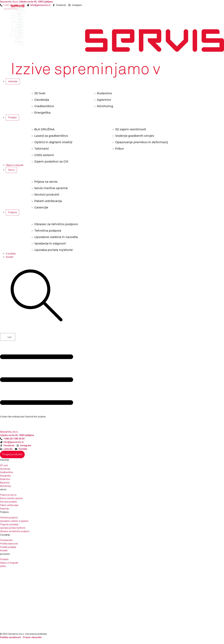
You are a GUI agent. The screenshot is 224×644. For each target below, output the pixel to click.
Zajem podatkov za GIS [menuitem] (51, 162)
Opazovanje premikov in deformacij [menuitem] (141, 142)
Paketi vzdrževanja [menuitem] (48, 201)
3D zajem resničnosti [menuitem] (131, 129)
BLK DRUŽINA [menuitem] (44, 129)
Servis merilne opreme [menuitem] (51, 188)
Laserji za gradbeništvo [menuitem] (51, 136)
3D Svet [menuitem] (40, 93)
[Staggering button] (12, 455)
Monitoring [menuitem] (105, 106)
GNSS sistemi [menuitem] (44, 155)
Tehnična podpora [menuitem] (48, 231)
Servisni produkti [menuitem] (47, 195)
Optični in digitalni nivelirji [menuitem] (53, 142)
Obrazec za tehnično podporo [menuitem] (56, 224)
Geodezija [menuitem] (42, 100)
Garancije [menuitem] (41, 207)
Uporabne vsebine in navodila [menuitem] (56, 237)
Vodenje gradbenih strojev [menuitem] (135, 136)
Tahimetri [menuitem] (41, 149)
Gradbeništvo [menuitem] (44, 106)
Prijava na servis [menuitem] (46, 182)
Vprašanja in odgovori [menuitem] (50, 243)
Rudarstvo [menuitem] (104, 93)
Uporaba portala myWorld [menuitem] (53, 250)
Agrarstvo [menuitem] (104, 100)
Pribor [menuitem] (120, 149)
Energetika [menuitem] (42, 113)
